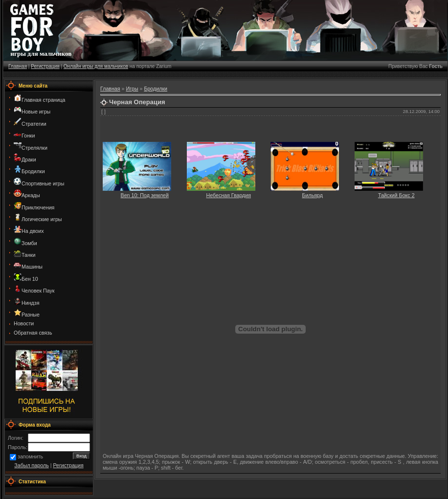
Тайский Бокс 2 (396, 195)
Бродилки (156, 89)
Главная (18, 66)
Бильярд (313, 195)
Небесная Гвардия (228, 195)
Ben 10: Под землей (145, 195)
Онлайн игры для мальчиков (96, 66)
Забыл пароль (31, 465)
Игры (132, 89)
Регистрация (45, 66)
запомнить (30, 457)
